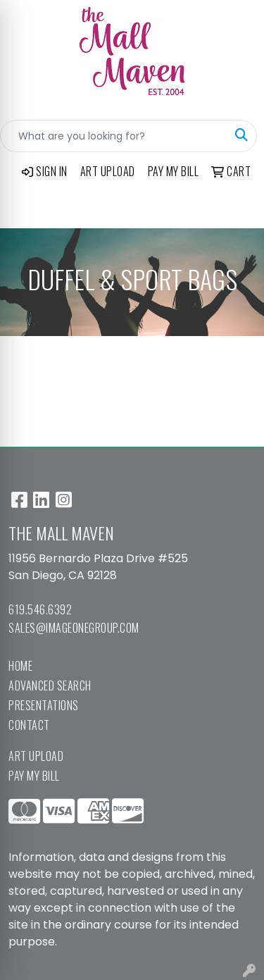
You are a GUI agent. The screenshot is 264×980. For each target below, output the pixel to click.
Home (20, 666)
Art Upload (36, 756)
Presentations (44, 705)
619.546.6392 (40, 609)
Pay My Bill (34, 776)
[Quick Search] (114, 136)
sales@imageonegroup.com (74, 628)
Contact (29, 725)
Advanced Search (50, 686)
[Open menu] (236, 208)
